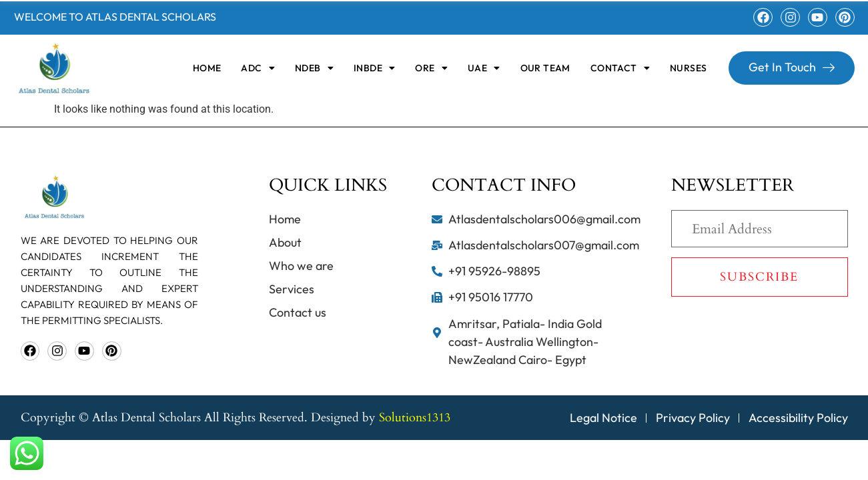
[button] (258, 68)
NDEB (314, 68)
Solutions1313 (415, 418)
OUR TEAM (545, 68)
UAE (484, 68)
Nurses (688, 68)
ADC (258, 68)
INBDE (374, 68)
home (207, 68)
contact (620, 68)
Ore (431, 68)
